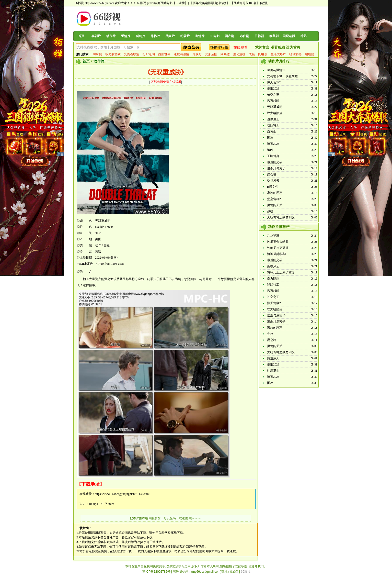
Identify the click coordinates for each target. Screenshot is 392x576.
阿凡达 (225, 54)
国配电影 (289, 36)
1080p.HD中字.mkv (101, 504)
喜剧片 (96, 36)
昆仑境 (272, 174)
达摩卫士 (273, 119)
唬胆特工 (273, 125)
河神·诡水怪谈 (277, 254)
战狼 (252, 54)
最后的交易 (275, 162)
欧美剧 (274, 36)
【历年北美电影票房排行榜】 (210, 3)
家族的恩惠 (275, 193)
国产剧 (229, 36)
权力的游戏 (113, 54)
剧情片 (200, 36)
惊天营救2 (274, 82)
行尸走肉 (149, 54)
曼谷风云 (273, 181)
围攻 (270, 138)
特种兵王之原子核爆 (281, 272)
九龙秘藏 (273, 236)
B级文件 (273, 187)
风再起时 (273, 101)
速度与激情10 (276, 70)
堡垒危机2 (274, 199)
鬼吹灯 (197, 54)
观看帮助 (278, 47)
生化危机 (239, 54)
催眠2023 (273, 88)
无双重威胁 (275, 107)
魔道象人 (273, 358)
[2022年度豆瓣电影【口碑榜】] (168, 3)
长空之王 (273, 95)
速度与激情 (181, 54)
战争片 (170, 36)
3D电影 (215, 36)
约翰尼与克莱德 (278, 248)
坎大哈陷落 (275, 113)
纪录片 (185, 36)
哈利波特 (295, 54)
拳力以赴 (273, 279)
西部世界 (164, 54)
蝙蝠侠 (309, 54)
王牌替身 (273, 156)
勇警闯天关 (275, 205)
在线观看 (240, 47)
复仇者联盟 (132, 54)
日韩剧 (259, 36)
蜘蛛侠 (97, 54)
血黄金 (272, 131)
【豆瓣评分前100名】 (245, 3)
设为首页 (293, 47)
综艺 (304, 36)
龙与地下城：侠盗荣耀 (282, 76)
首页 (81, 36)
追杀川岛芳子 (276, 168)
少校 (270, 211)
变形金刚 (211, 54)
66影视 (142, 3)
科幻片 (141, 36)
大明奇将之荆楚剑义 (281, 217)
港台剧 (244, 36)
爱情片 (126, 36)
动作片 (111, 36)
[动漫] (264, 3)
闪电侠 (263, 54)
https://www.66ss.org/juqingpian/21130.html (122, 494)
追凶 (270, 150)
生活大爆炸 (278, 54)
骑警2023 (273, 144)
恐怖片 (155, 36)
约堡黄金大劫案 (278, 242)
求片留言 (262, 47)
